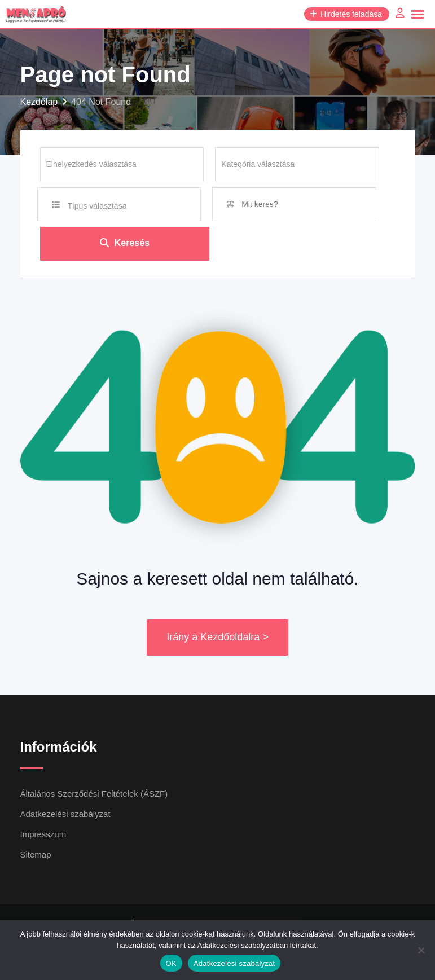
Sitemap (36, 854)
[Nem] (421, 950)
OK (171, 963)
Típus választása (97, 206)
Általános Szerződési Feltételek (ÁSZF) (94, 794)
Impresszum (43, 834)
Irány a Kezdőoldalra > (217, 638)
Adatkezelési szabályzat (65, 814)
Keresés (125, 243)
